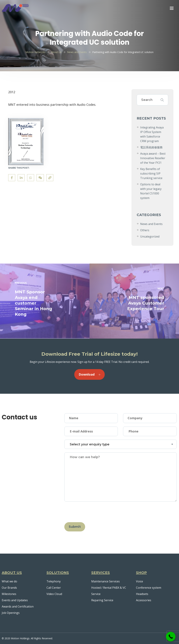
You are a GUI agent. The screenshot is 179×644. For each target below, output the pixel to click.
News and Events (151, 224)
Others (145, 230)
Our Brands (9, 588)
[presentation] (91, 512)
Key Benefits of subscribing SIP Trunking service (151, 173)
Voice (139, 581)
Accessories (144, 600)
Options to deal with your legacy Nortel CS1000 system (151, 191)
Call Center (54, 588)
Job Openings (11, 613)
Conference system (149, 588)
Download (89, 374)
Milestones (9, 594)
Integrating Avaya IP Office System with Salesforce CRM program (152, 134)
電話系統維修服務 (151, 147)
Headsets (142, 594)
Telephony (54, 581)
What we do (9, 581)
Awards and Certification (18, 606)
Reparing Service (102, 600)
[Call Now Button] (171, 637)
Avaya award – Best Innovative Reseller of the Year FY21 (153, 158)
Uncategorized (150, 236)
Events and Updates (15, 600)
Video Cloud (54, 594)
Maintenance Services (105, 581)
